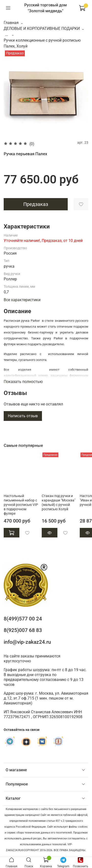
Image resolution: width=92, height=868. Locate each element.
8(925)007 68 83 (23, 630)
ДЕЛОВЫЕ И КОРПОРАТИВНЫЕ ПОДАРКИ (42, 29)
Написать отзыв (23, 416)
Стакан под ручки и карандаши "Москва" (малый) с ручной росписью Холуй (59, 502)
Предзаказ (36, 204)
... (7, 35)
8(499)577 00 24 (23, 619)
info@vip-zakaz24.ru (27, 642)
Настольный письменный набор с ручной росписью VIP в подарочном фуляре (21, 505)
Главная (11, 23)
